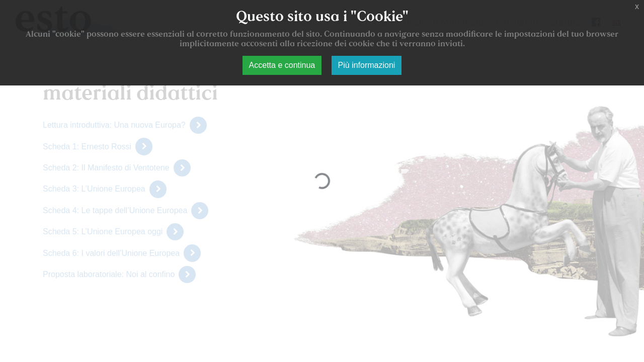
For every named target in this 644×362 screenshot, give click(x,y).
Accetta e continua (282, 65)
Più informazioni (367, 65)
